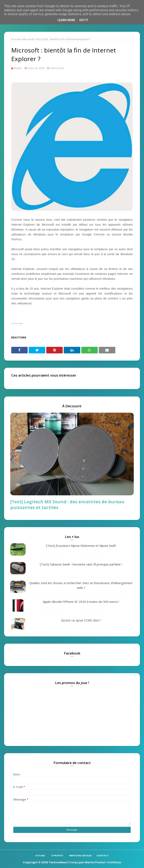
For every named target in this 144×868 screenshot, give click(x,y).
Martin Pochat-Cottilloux (103, 862)
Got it (84, 20)
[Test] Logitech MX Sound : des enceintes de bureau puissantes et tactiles (67, 505)
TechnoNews (58, 862)
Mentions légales (80, 855)
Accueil (16, 39)
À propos (57, 855)
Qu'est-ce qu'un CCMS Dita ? (81, 620)
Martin (18, 68)
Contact (103, 855)
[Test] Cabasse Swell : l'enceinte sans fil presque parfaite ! (81, 564)
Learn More (66, 20)
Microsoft (28, 39)
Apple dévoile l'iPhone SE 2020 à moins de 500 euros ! (81, 602)
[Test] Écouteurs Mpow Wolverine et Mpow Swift (81, 546)
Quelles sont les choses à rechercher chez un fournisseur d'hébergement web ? (81, 585)
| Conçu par (76, 862)
